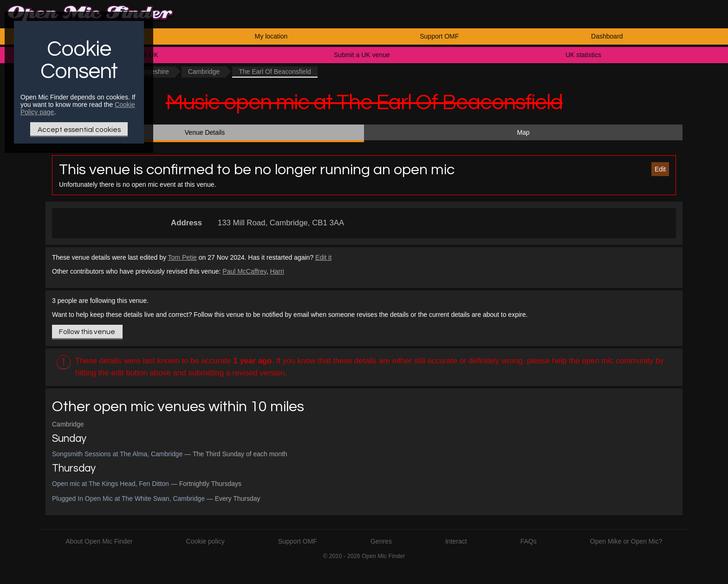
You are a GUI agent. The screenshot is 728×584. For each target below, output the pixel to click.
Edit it (323, 257)
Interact (456, 541)
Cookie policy (205, 541)
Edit (660, 169)
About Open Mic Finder (99, 541)
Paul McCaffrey (244, 271)
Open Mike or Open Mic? (626, 541)
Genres (381, 541)
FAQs (529, 541)
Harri (277, 271)
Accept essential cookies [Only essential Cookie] (79, 130)
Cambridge (204, 72)
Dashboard (607, 36)
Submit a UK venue (362, 55)
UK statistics (583, 55)
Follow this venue (87, 332)
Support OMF (439, 36)
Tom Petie (182, 257)
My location (271, 36)
